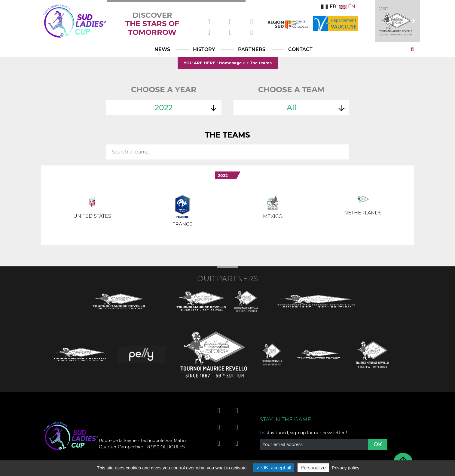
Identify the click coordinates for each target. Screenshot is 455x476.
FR (329, 6)
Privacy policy (346, 468)
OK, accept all (274, 468)
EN (347, 6)
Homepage (230, 63)
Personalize (313, 468)
